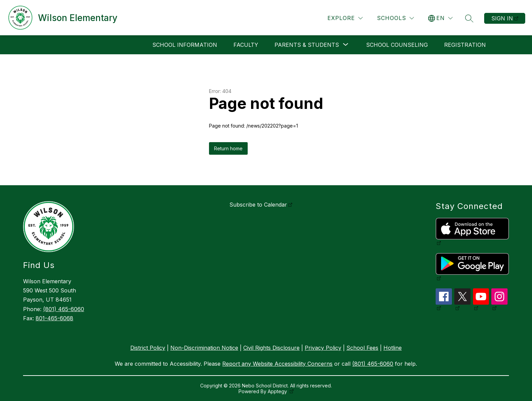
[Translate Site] (440, 18)
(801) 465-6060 (64, 309)
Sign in (502, 18)
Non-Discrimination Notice (204, 348)
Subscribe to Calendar (258, 205)
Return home (228, 148)
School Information (185, 45)
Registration (465, 45)
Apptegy (278, 391)
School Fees (362, 348)
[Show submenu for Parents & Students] (307, 45)
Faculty (246, 45)
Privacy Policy (323, 348)
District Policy (148, 348)
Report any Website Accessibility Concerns (277, 364)
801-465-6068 (54, 318)
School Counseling (397, 45)
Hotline (393, 348)
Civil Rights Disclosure (271, 348)
